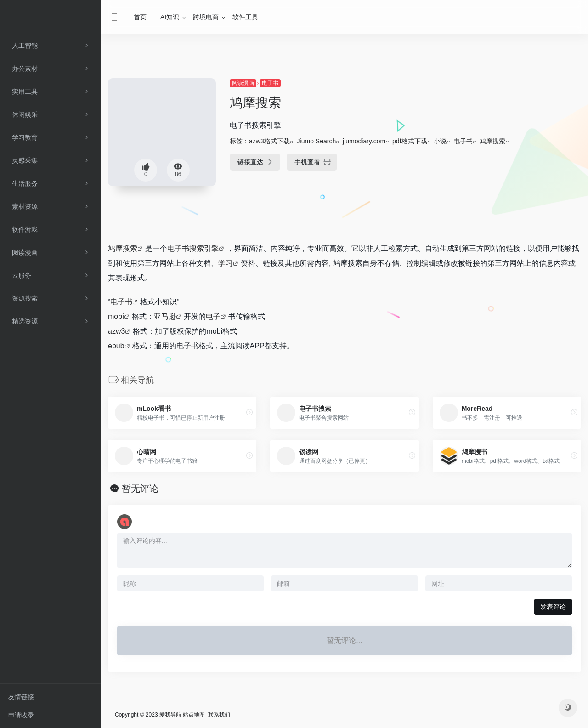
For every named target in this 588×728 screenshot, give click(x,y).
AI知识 (170, 17)
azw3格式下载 (269, 141)
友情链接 (21, 697)
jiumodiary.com (364, 141)
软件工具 (245, 17)
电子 (213, 316)
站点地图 (194, 715)
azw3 (116, 331)
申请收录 (21, 715)
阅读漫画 (243, 83)
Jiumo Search (317, 141)
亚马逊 (165, 316)
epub (116, 346)
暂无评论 (140, 489)
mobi (116, 316)
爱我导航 (170, 715)
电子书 (270, 83)
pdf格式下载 (410, 141)
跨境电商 (206, 17)
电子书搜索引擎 (193, 248)
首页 (140, 17)
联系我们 (219, 715)
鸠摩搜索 (492, 141)
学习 (226, 263)
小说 (440, 141)
